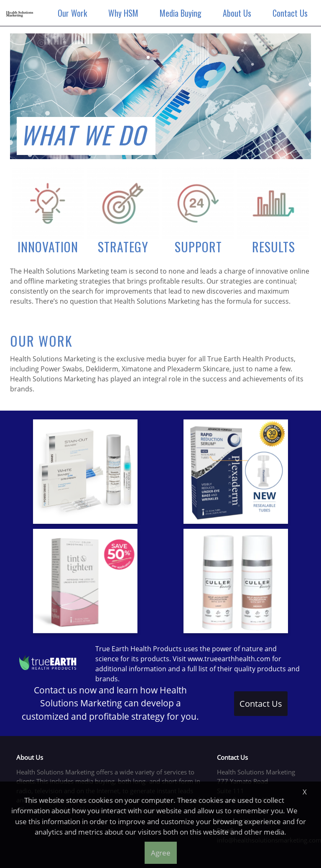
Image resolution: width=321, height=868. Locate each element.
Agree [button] (161, 853)
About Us (239, 13)
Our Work (74, 13)
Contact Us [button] (261, 704)
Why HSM (125, 13)
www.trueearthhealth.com (229, 659)
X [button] (305, 792)
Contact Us (292, 13)
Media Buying (182, 13)
